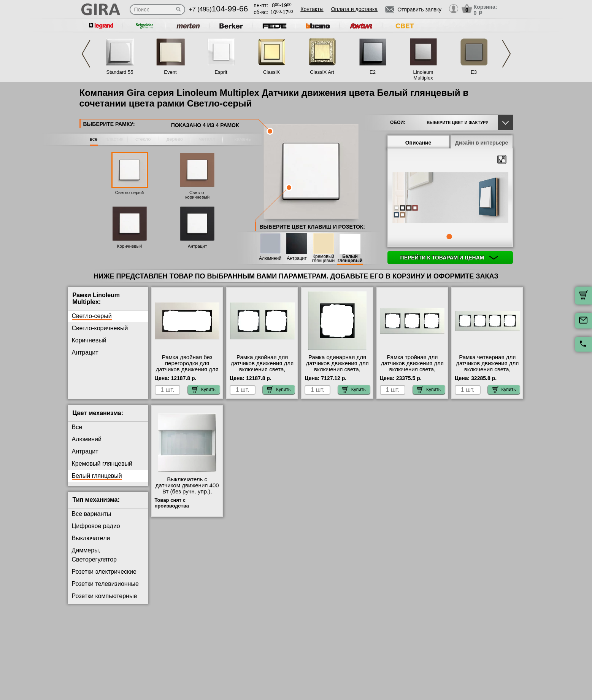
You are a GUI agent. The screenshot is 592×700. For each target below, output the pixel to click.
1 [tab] (449, 237)
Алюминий (270, 259)
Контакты (312, 9)
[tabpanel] (450, 199)
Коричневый (129, 246)
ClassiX (271, 72)
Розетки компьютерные (105, 596)
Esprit (221, 72)
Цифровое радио (96, 526)
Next (506, 54)
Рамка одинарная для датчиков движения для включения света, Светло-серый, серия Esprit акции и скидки (337, 369)
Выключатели (91, 538)
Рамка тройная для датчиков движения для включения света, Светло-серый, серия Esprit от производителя (412, 369)
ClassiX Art (322, 72)
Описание (418, 143)
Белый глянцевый (350, 259)
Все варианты (92, 514)
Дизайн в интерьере (482, 143)
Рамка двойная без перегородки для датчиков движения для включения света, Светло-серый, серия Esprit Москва (187, 372)
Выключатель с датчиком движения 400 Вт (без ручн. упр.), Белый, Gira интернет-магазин (187, 492)
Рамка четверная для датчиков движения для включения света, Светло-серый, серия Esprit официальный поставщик (487, 372)
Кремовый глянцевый (323, 259)
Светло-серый (130, 192)
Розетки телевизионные (105, 584)
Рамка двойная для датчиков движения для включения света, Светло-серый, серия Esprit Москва (262, 369)
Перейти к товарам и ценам (449, 258)
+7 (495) (219, 9)
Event (170, 72)
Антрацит (197, 246)
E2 (373, 72)
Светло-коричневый (197, 195)
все (94, 139)
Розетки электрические (104, 572)
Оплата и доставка (354, 9)
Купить (204, 390)
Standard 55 (120, 72)
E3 (474, 72)
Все (77, 427)
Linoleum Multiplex (423, 75)
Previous (86, 54)
